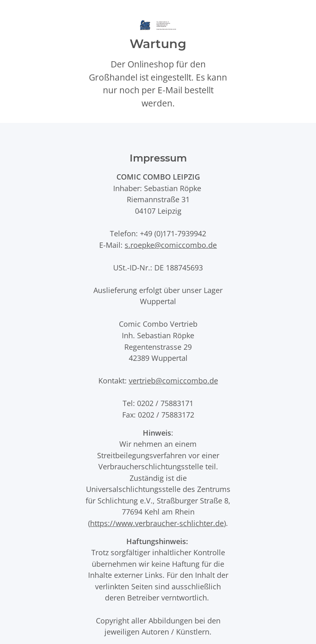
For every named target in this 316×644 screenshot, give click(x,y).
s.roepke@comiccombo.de (171, 245)
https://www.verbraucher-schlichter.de (157, 523)
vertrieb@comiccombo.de (173, 380)
